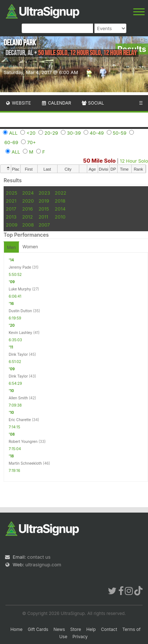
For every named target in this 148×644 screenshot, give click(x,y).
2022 (60, 193)
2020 (28, 201)
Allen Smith (18, 398)
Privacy (80, 637)
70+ (31, 142)
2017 (11, 209)
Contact (109, 629)
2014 (60, 209)
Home (17, 629)
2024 (28, 193)
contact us (39, 557)
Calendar (56, 103)
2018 (60, 201)
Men (11, 247)
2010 (60, 217)
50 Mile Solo (100, 161)
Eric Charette (20, 420)
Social (92, 103)
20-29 (51, 133)
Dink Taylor (18, 354)
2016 (27, 209)
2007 (44, 225)
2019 (44, 201)
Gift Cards (38, 629)
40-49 (97, 133)
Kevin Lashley (20, 333)
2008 (28, 225)
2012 (27, 217)
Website (18, 103)
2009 (12, 225)
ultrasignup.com (43, 564)
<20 (31, 133)
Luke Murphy (20, 289)
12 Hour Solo (134, 161)
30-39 (74, 133)
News (59, 629)
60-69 (11, 142)
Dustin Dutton (20, 311)
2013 (11, 217)
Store (76, 629)
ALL (13, 133)
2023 (44, 193)
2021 (11, 201)
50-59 (120, 133)
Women (30, 247)
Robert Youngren (23, 441)
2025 (12, 193)
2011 (43, 217)
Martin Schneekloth (25, 463)
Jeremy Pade (20, 267)
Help (91, 629)
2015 (44, 209)
